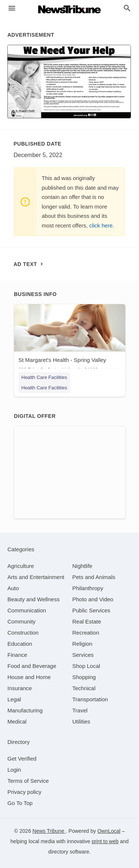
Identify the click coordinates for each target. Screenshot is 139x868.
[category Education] (20, 644)
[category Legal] (14, 699)
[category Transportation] (90, 699)
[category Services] (83, 655)
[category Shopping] (84, 677)
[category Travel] (80, 710)
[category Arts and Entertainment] (36, 577)
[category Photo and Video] (93, 599)
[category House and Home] (29, 677)
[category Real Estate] (87, 621)
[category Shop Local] (86, 666)
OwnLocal (109, 831)
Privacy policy (24, 792)
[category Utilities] (81, 721)
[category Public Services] (91, 610)
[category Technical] (84, 688)
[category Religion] (82, 644)
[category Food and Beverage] (32, 666)
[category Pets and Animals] (94, 577)
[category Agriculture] (21, 566)
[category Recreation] (86, 633)
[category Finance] (17, 655)
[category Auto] (13, 588)
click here (101, 225)
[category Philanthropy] (88, 588)
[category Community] (21, 621)
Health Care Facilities (44, 377)
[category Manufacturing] (25, 710)
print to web (105, 841)
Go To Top (20, 803)
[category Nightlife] (82, 566)
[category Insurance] (20, 688)
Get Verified (22, 759)
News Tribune (49, 831)
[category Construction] (23, 633)
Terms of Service (28, 781)
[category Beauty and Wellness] (34, 599)
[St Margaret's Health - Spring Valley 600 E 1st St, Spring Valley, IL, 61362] (70, 340)
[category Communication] (27, 610)
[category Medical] (17, 721)
